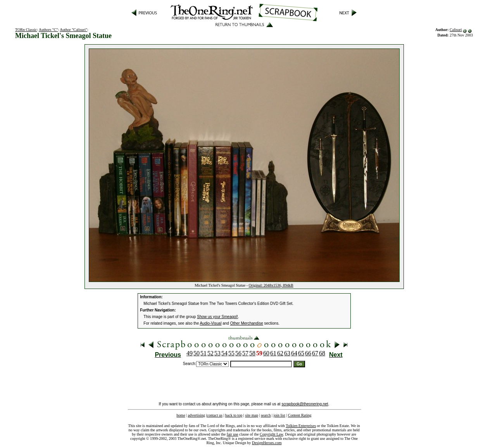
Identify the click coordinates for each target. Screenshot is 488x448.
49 (190, 353)
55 (231, 353)
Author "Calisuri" (73, 30)
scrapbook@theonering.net (305, 404)
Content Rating (300, 415)
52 (210, 353)
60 (266, 353)
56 (238, 353)
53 (217, 353)
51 (203, 353)
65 (301, 353)
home (181, 415)
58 (252, 353)
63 (287, 353)
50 (197, 353)
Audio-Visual (210, 323)
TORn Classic (26, 30)
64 (294, 353)
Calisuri (456, 30)
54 (224, 353)
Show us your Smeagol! (217, 317)
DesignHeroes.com (267, 443)
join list (279, 415)
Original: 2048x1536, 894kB (271, 285)
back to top (234, 415)
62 (280, 353)
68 (322, 353)
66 (308, 353)
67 (315, 353)
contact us (215, 415)
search (266, 415)
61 (273, 353)
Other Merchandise (247, 323)
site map (252, 415)
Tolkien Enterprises (301, 426)
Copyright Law (271, 434)
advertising (197, 415)
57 (245, 353)
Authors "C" (48, 30)
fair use (233, 434)
